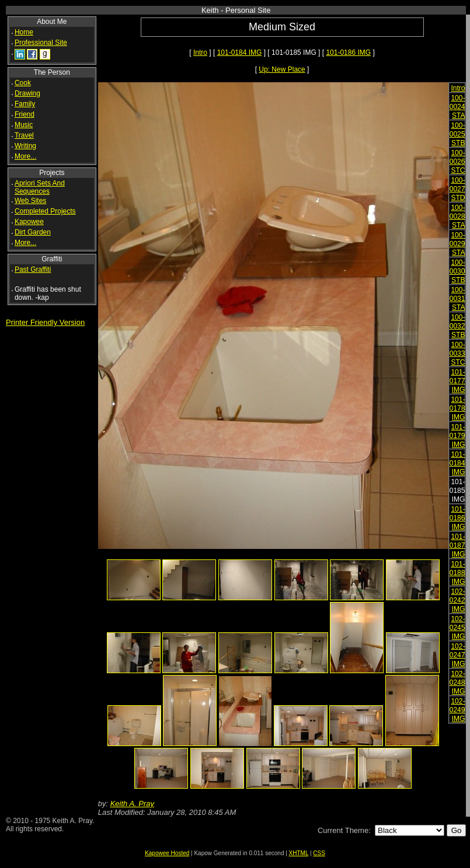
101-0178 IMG (457, 408)
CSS (319, 853)
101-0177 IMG (457, 381)
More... (25, 156)
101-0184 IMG (240, 52)
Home (24, 32)
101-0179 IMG (457, 436)
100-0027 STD (457, 189)
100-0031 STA (457, 299)
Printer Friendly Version (45, 322)
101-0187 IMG (457, 545)
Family (25, 104)
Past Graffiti (33, 269)
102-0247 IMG (457, 655)
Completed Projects (45, 211)
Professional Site (41, 43)
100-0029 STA (457, 244)
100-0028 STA (457, 216)
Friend (25, 114)
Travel (24, 135)
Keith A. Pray (132, 804)
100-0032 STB (457, 326)
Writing (25, 146)
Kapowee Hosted (167, 853)
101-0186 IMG (348, 52)
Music (24, 125)
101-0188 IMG (457, 573)
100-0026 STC (457, 162)
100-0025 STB (457, 134)
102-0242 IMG (457, 600)
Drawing (27, 93)
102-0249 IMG (457, 710)
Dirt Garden (33, 232)
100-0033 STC (457, 353)
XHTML (299, 853)
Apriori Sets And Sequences (40, 187)
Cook (23, 83)
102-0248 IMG (457, 682)
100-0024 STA (457, 107)
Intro (200, 52)
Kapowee (29, 222)
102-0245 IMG (457, 628)
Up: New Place (282, 69)
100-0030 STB (457, 271)
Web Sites (30, 201)
